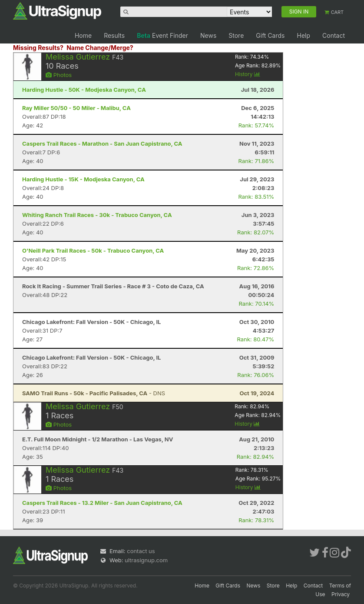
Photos (59, 75)
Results (114, 35)
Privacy (341, 594)
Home (83, 35)
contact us (141, 551)
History (248, 74)
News (208, 35)
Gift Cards (270, 35)
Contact (334, 35)
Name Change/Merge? (100, 48)
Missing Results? (38, 48)
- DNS (94, 393)
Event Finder (162, 35)
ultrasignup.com (146, 560)
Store (236, 35)
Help (303, 35)
